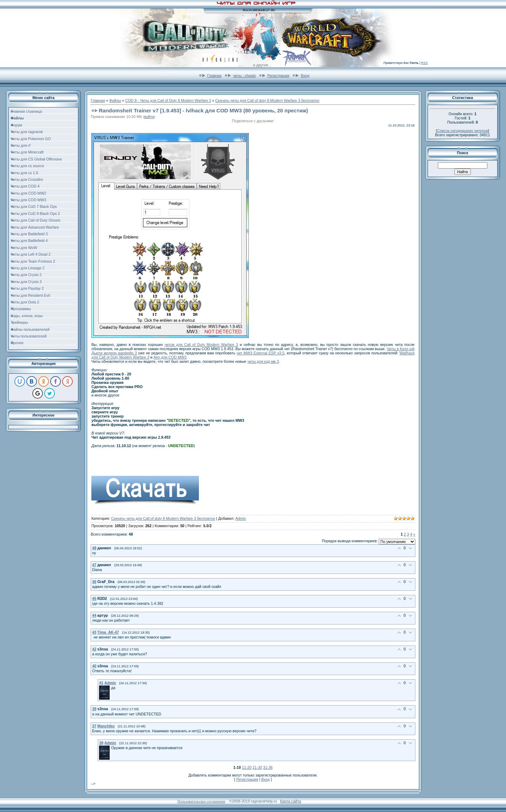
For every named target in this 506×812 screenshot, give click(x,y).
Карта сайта (290, 801)
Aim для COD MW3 (170, 357)
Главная (215, 76)
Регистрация (278, 76)
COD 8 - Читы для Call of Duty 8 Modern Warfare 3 (168, 100)
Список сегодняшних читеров (463, 131)
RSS (424, 63)
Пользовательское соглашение (202, 801)
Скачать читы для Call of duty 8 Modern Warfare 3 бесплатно (267, 100)
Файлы (115, 100)
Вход (305, 76)
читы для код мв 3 (263, 361)
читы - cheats (244, 76)
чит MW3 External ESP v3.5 (260, 353)
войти (149, 117)
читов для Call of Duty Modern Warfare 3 (201, 345)
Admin (241, 518)
